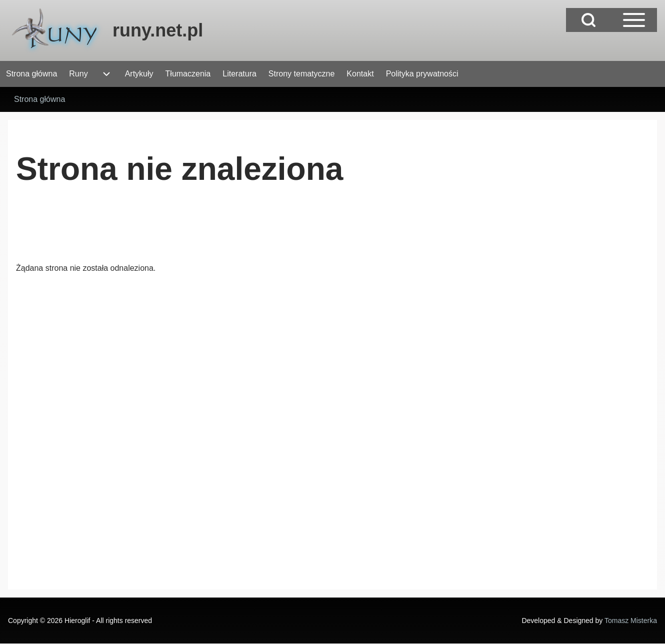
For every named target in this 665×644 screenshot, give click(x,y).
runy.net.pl (158, 30)
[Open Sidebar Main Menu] (634, 20)
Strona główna (39, 99)
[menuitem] (31, 74)
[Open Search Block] (588, 20)
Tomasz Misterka (631, 621)
